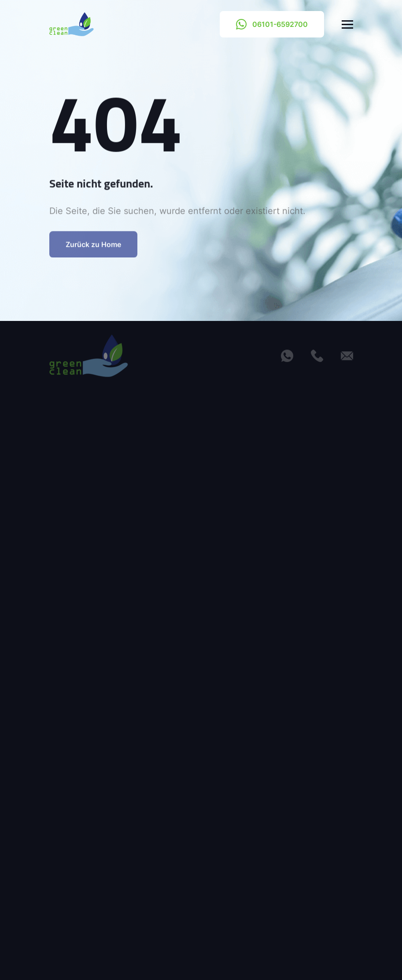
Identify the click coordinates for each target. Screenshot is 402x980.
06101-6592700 (272, 24)
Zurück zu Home (93, 250)
